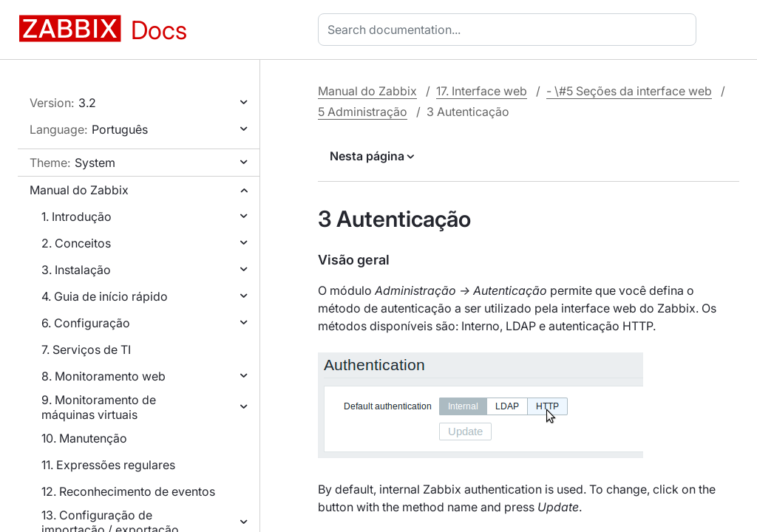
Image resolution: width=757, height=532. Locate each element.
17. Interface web (482, 91)
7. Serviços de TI (86, 349)
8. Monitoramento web (103, 376)
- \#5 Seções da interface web (629, 91)
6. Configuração (86, 323)
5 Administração (363, 112)
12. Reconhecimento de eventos (128, 491)
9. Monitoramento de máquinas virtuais (99, 407)
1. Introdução (77, 216)
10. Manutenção (84, 438)
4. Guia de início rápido (105, 296)
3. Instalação (76, 270)
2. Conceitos (76, 243)
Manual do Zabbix (79, 190)
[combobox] (510, 30)
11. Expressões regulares (108, 465)
